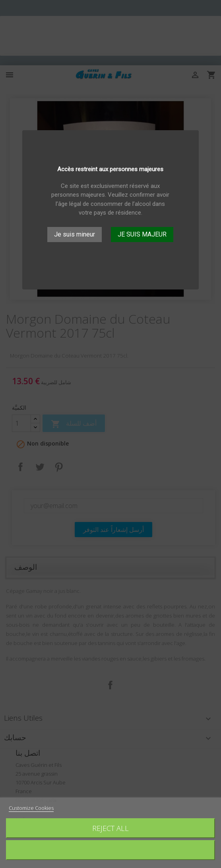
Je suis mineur (75, 234)
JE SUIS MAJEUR (142, 234)
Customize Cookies (31, 808)
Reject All (111, 828)
